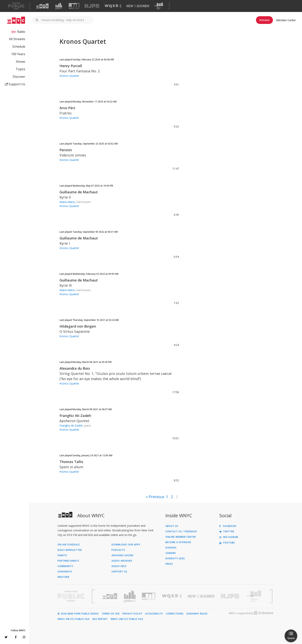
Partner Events (68, 561)
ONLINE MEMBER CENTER (181, 537)
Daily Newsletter (70, 550)
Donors (171, 548)
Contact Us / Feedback (181, 532)
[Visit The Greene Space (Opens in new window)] (159, 6)
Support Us (15, 84)
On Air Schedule (69, 545)
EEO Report (100, 619)
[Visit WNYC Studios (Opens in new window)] (74, 6)
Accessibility (154, 614)
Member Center (286, 20)
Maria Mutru (67, 202)
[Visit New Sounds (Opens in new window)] (138, 6)
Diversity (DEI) (175, 559)
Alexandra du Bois (75, 368)
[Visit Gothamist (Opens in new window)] (59, 6)
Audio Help (119, 566)
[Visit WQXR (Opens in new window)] (113, 6)
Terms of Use (111, 614)
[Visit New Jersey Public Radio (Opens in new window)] (231, 596)
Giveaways (65, 572)
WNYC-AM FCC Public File (127, 619)
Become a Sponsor (178, 542)
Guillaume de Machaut (79, 192)
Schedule (19, 46)
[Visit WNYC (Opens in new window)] (42, 6)
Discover (19, 77)
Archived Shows (123, 555)
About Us (172, 526)
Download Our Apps (126, 545)
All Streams (17, 39)
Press (169, 564)
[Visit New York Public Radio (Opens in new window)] (71, 596)
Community (65, 566)
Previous (157, 497)
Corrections (175, 614)
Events (62, 555)
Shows (21, 62)
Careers (171, 553)
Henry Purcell (71, 66)
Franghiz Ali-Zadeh (75, 416)
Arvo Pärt (67, 108)
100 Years (18, 54)
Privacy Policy (132, 614)
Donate (264, 20)
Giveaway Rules (197, 614)
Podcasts (118, 550)
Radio (21, 32)
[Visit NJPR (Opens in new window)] (92, 6)
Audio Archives (122, 561)
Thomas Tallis (71, 462)
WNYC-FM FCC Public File (74, 619)
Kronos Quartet (69, 76)
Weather (63, 577)
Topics (20, 69)
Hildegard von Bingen (78, 326)
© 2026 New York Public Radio (78, 614)
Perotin (66, 150)
